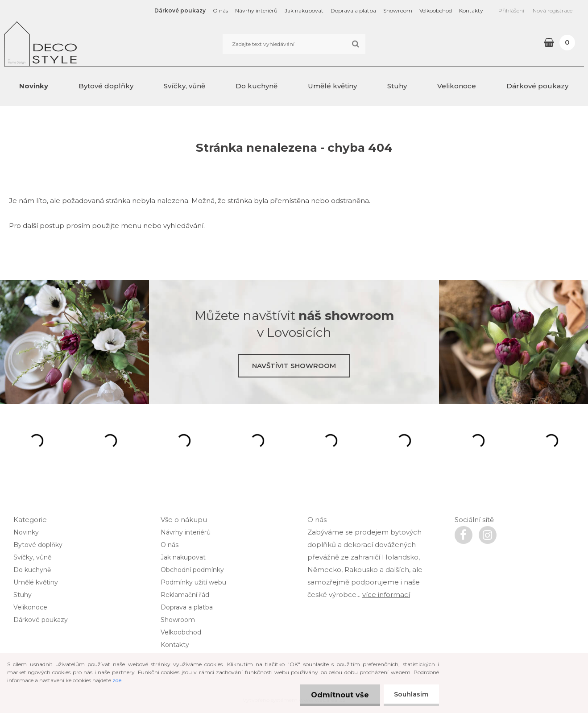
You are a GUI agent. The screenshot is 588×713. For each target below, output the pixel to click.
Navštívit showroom (294, 366)
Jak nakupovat (304, 10)
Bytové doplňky (106, 86)
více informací (386, 595)
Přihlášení (511, 10)
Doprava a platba (353, 10)
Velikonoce (457, 86)
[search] (355, 44)
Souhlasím (411, 694)
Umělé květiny (332, 86)
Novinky (34, 86)
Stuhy (397, 86)
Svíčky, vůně (184, 86)
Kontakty (471, 10)
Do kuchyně (257, 86)
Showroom (398, 10)
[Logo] (65, 44)
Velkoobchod (436, 10)
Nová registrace (553, 10)
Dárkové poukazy (180, 10)
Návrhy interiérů (256, 10)
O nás (220, 10)
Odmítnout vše (339, 695)
